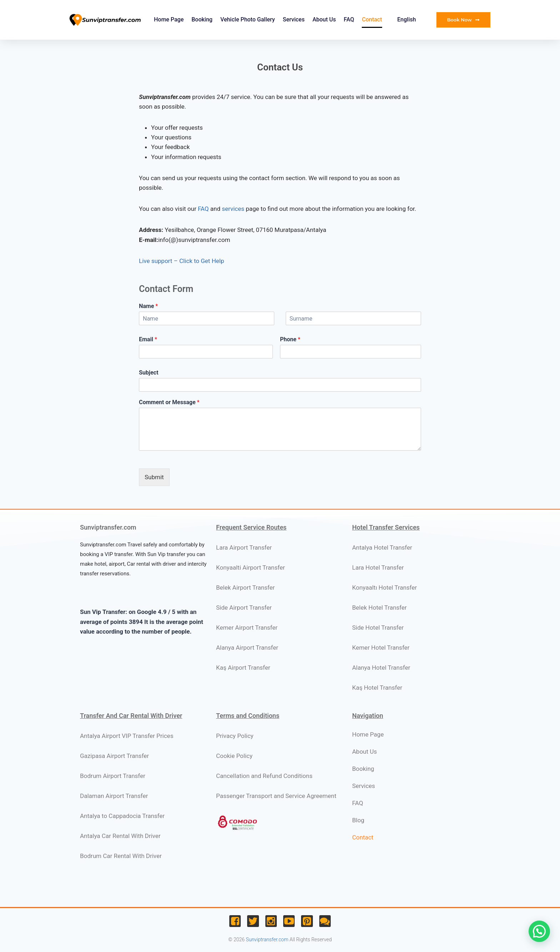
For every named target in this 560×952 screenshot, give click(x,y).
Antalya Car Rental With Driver (120, 836)
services (233, 209)
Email (148, 339)
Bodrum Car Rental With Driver (121, 856)
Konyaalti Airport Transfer (251, 567)
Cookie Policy (234, 756)
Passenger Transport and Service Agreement (276, 796)
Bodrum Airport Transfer (113, 776)
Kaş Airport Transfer (243, 668)
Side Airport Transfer (244, 608)
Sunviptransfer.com (267, 939)
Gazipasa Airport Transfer (114, 756)
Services (294, 19)
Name (148, 306)
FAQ (349, 19)
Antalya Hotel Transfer (382, 547)
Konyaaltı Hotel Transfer (384, 587)
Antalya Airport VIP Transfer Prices (127, 736)
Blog (358, 820)
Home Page (169, 19)
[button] (539, 931)
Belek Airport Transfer (245, 587)
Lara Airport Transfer (244, 547)
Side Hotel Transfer (378, 628)
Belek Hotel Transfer (379, 608)
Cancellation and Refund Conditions (264, 776)
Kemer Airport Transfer (247, 628)
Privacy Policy (235, 736)
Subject (149, 373)
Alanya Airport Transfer (247, 648)
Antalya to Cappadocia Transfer (122, 816)
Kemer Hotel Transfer (381, 648)
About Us (324, 19)
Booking (202, 19)
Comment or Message (169, 402)
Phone (290, 339)
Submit (154, 477)
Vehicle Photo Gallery (248, 19)
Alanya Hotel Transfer (381, 668)
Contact (372, 19)
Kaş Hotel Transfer (377, 688)
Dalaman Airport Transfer (114, 796)
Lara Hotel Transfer (378, 567)
